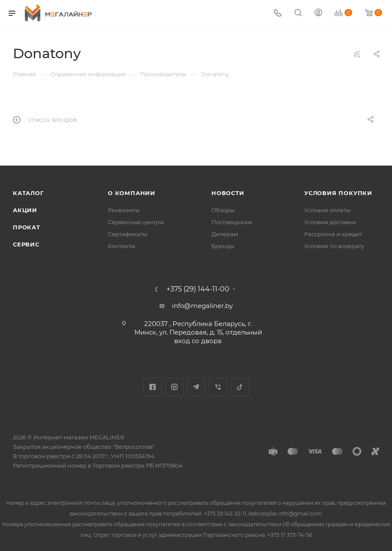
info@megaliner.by (202, 306)
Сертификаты (128, 234)
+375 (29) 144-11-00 (198, 289)
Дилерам (225, 234)
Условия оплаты (327, 210)
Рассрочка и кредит (333, 234)
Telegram (196, 387)
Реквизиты (124, 210)
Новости (228, 193)
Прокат (27, 227)
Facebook (153, 387)
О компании (132, 193)
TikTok (240, 387)
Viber (218, 387)
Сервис (26, 244)
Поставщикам (232, 222)
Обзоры (223, 210)
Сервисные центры (136, 222)
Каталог (28, 193)
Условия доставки (330, 222)
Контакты (122, 246)
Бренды (223, 246)
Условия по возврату (334, 246)
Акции (25, 210)
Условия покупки (338, 193)
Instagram (174, 387)
